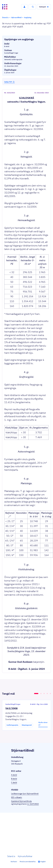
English (43, 862)
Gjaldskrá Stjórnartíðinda (21, 801)
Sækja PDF (9, 82)
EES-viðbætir (17, 797)
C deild (14, 782)
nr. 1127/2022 (33, 804)
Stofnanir (14, 862)
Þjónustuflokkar (25, 856)
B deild (14, 779)
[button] (24, 7)
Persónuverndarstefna (28, 862)
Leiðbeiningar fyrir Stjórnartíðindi (25, 794)
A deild (14, 775)
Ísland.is (11, 856)
